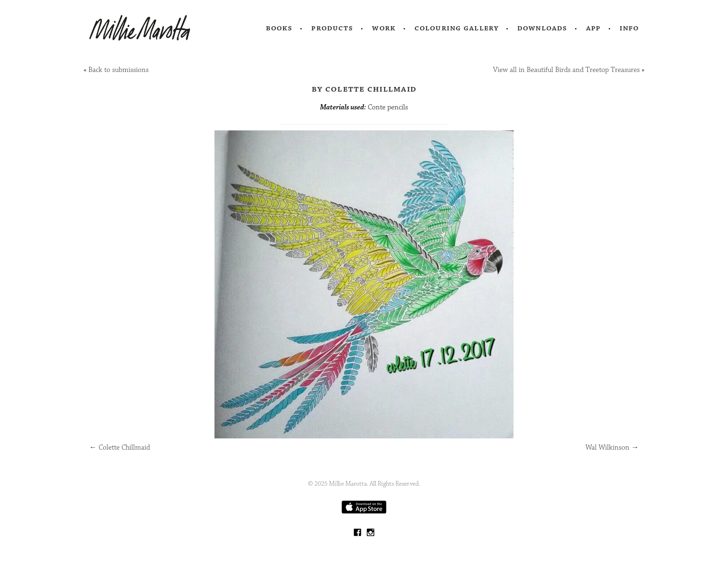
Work (384, 28)
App (593, 28)
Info (629, 28)
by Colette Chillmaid (364, 89)
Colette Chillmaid (120, 448)
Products (332, 28)
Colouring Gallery (457, 28)
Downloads (542, 28)
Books (279, 28)
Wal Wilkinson (612, 448)
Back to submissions (118, 70)
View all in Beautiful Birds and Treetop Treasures (566, 70)
